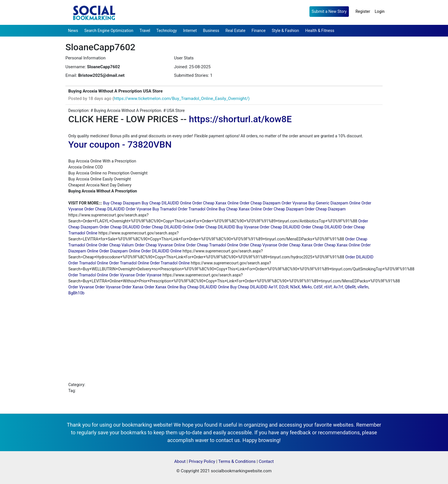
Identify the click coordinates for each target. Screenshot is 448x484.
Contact (266, 461)
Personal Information (85, 58)
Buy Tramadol (164, 209)
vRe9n (363, 287)
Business (211, 31)
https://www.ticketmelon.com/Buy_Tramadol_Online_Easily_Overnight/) (182, 99)
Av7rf (338, 287)
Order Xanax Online (162, 287)
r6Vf (328, 287)
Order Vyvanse (294, 203)
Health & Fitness (320, 31)
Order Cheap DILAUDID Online (167, 227)
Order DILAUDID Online (161, 251)
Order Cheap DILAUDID (105, 209)
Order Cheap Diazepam (260, 203)
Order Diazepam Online (120, 251)
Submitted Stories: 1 (193, 75)
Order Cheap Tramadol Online (212, 245)
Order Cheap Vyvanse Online (160, 245)
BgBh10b (76, 293)
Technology (167, 31)
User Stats (184, 58)
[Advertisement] (224, 339)
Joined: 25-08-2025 (192, 67)
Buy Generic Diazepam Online (334, 203)
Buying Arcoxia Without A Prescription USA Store (115, 91)
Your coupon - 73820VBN (120, 144)
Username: (76, 67)
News (73, 31)
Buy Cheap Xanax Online (240, 209)
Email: (71, 75)
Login (380, 11)
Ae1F (273, 287)
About (180, 461)
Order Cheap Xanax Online (215, 203)
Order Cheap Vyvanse (258, 245)
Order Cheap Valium (116, 245)
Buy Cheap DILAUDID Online (166, 203)
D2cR (284, 287)
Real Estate (235, 31)
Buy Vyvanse (248, 227)
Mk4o (307, 287)
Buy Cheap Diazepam (122, 203)
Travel (145, 31)
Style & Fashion (285, 31)
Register (363, 11)
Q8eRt (350, 287)
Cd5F (318, 287)
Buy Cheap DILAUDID (249, 287)
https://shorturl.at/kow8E (240, 119)
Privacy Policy (202, 461)
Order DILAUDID (359, 257)
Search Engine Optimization (109, 31)
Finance (259, 31)
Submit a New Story (329, 11)
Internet (190, 31)
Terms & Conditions (237, 461)
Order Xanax (133, 287)
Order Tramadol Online (198, 209)
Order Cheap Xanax (295, 245)
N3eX (295, 287)
